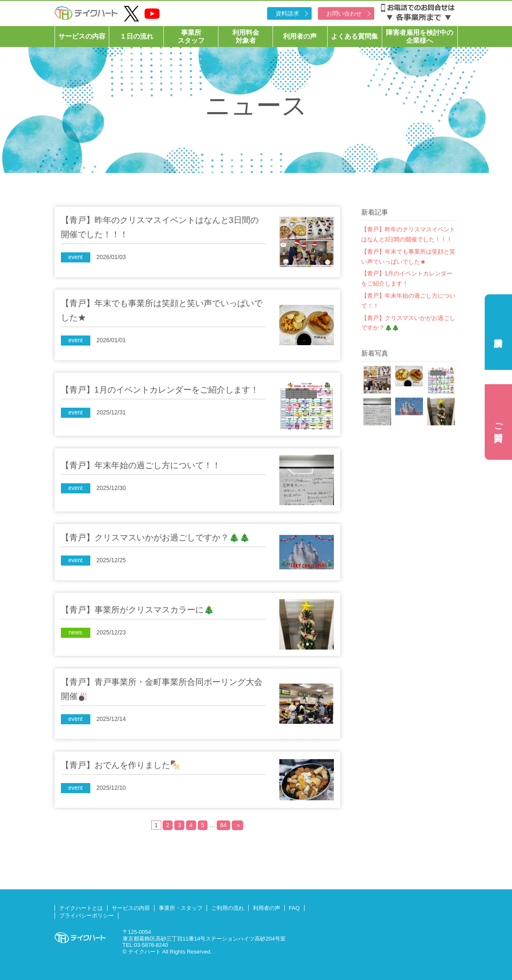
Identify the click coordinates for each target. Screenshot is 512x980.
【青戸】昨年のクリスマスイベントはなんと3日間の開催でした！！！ (408, 234)
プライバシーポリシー (87, 916)
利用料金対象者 (246, 37)
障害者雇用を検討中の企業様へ (420, 37)
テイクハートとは (81, 908)
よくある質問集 (354, 36)
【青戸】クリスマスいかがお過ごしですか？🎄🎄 (408, 323)
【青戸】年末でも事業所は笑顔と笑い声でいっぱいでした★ (408, 257)
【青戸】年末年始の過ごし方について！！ (408, 301)
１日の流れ (137, 36)
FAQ (294, 908)
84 (223, 825)
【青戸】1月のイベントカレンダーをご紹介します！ (407, 278)
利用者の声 (300, 36)
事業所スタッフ (191, 37)
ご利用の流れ (228, 908)
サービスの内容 (82, 36)
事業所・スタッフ (181, 908)
